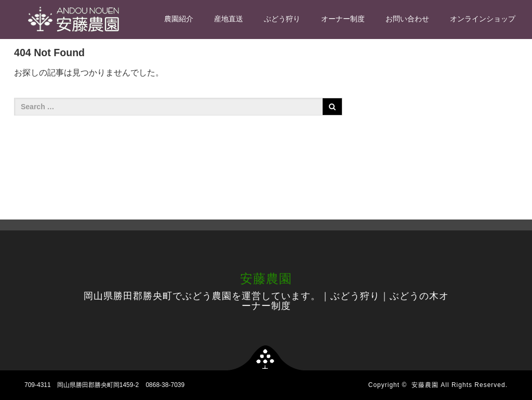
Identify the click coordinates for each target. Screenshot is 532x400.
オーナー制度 (343, 19)
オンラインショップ (483, 19)
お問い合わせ (407, 19)
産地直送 (229, 19)
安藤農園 (266, 279)
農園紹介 (179, 19)
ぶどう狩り (282, 19)
